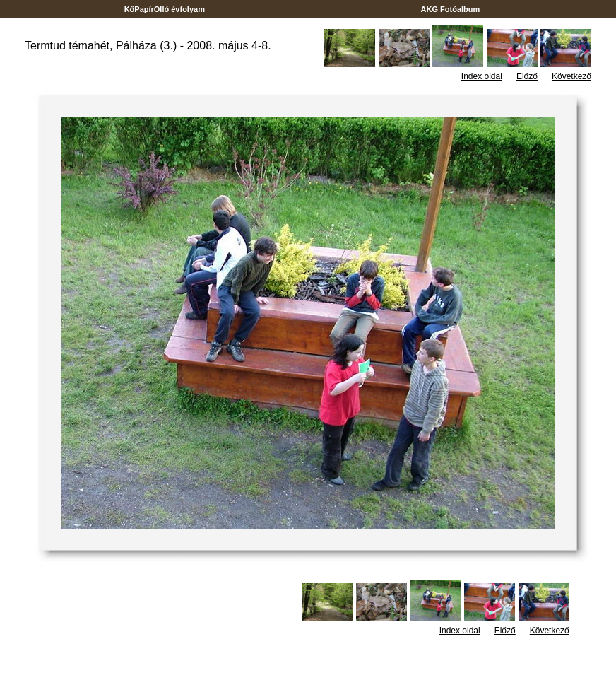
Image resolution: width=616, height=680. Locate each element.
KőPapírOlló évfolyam (165, 9)
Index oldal (482, 76)
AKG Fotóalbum (451, 9)
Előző (527, 76)
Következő (571, 76)
